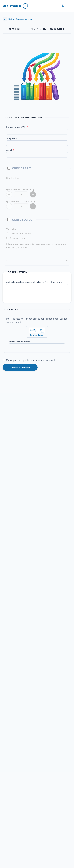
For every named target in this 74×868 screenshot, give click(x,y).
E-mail (10, 152)
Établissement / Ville (17, 129)
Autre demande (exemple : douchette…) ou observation (34, 283)
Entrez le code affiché (20, 342)
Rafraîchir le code (37, 336)
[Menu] (69, 6)
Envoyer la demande (20, 368)
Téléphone (12, 141)
